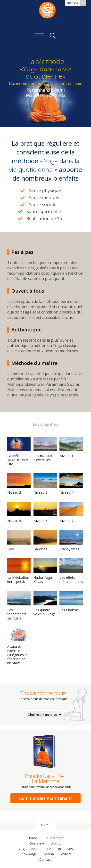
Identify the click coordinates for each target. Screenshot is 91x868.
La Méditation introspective (19, 571)
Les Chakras (71, 602)
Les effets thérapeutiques (71, 571)
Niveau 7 (71, 512)
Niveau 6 (45, 512)
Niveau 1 (71, 447)
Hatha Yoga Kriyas (45, 571)
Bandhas (45, 541)
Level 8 (19, 541)
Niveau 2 (19, 484)
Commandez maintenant (45, 798)
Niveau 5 (19, 512)
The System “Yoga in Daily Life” (47, 10)
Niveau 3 (45, 484)
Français (77, 3)
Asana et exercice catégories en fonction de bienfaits (19, 646)
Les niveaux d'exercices (45, 449)
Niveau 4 (71, 484)
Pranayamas (71, 541)
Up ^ (45, 825)
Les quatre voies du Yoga (45, 604)
